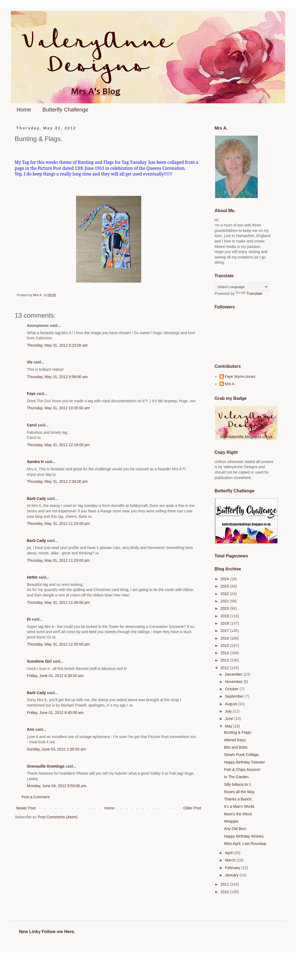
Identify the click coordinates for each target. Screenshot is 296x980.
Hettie (32, 577)
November (234, 682)
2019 (225, 616)
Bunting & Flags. (238, 732)
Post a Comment (36, 797)
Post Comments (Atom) (58, 817)
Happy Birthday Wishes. (244, 836)
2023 (225, 586)
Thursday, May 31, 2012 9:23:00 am (57, 345)
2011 (225, 884)
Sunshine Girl (39, 661)
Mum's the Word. (238, 814)
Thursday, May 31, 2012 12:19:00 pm (58, 445)
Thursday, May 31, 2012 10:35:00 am (58, 408)
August (231, 704)
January (232, 875)
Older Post (192, 808)
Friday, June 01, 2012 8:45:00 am (55, 713)
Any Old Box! (235, 829)
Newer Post (26, 808)
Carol (32, 425)
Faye (31, 394)
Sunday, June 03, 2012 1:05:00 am (56, 749)
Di (29, 619)
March (231, 860)
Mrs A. (230, 384)
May (229, 726)
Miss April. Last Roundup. (246, 844)
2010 (225, 892)
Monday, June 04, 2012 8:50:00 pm (57, 786)
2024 (225, 579)
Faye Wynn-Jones (240, 376)
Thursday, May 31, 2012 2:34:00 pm (57, 481)
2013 (225, 660)
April (229, 853)
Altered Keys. (235, 740)
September (235, 696)
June (229, 719)
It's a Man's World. (240, 806)
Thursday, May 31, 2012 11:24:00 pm (58, 523)
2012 (225, 668)
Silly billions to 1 (238, 784)
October (232, 689)
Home (24, 110)
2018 (225, 623)
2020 (225, 608)
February (233, 868)
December (234, 674)
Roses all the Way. (240, 792)
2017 (225, 631)
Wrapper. (232, 821)
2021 (225, 601)
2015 (225, 646)
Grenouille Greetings (46, 766)
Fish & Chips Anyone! (242, 770)
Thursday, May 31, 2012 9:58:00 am (57, 377)
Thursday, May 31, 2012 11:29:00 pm (58, 560)
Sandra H (35, 462)
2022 (225, 594)
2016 (225, 638)
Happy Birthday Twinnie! (245, 762)
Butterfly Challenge (65, 110)
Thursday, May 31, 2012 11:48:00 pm (58, 602)
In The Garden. (237, 777)
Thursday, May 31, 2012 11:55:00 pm (58, 644)
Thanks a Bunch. (238, 799)
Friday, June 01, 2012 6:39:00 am (55, 676)
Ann (31, 729)
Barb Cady (36, 499)
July (229, 711)
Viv (30, 362)
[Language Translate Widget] (242, 287)
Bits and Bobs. (236, 747)
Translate (249, 293)
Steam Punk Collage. (242, 755)
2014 (225, 653)
